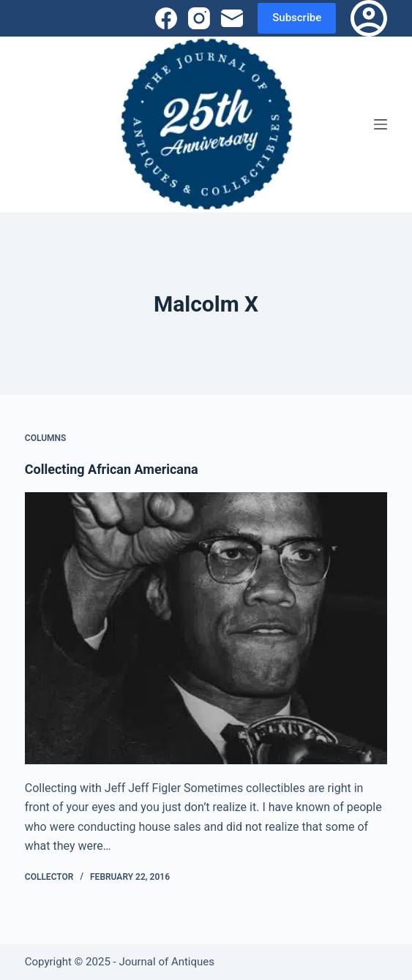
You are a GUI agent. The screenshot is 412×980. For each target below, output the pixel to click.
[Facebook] (166, 18)
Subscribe (297, 18)
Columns (46, 438)
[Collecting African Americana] (206, 628)
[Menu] (381, 124)
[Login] (369, 18)
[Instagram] (199, 18)
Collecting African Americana (112, 469)
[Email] (232, 18)
